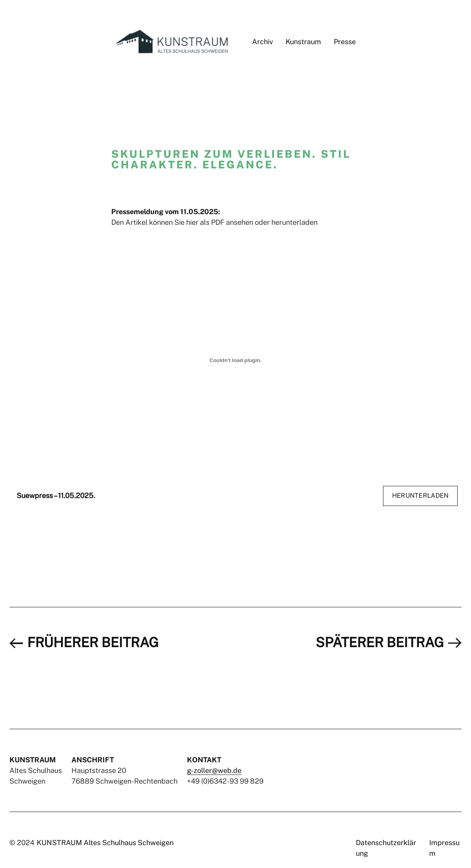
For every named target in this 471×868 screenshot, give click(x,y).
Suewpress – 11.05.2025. (56, 496)
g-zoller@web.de (214, 770)
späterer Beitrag (380, 642)
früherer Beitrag (93, 642)
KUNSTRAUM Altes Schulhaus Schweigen (105, 843)
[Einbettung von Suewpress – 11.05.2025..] (235, 360)
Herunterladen (421, 496)
